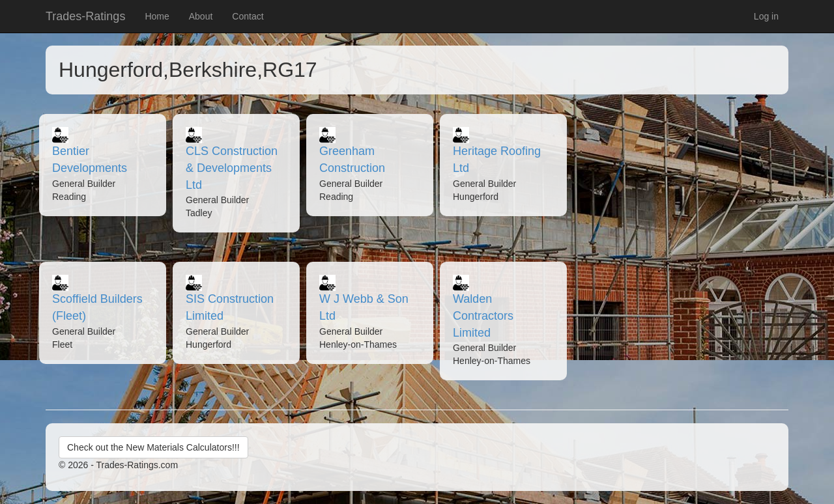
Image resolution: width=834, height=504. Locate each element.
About (201, 16)
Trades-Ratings (85, 16)
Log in (766, 16)
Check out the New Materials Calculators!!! (153, 447)
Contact (248, 16)
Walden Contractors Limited (483, 315)
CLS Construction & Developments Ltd (232, 168)
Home (157, 16)
